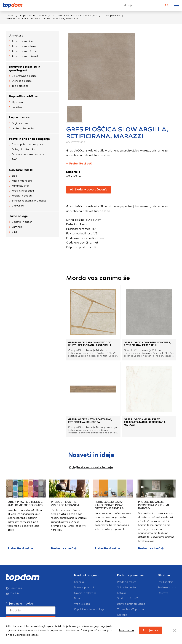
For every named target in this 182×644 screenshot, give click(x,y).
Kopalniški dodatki (22, 191)
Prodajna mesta (127, 582)
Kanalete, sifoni (20, 186)
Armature (16, 36)
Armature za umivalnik (24, 56)
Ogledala (16, 102)
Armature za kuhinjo (23, 46)
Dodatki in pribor (21, 222)
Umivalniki (16, 206)
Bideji (14, 176)
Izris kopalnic (166, 582)
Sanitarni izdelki (21, 170)
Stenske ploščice (20, 81)
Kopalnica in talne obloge (35, 16)
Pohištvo (16, 107)
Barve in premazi (84, 588)
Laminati (16, 227)
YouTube (13, 594)
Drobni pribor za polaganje (26, 145)
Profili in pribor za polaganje (30, 139)
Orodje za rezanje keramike (27, 155)
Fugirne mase (18, 124)
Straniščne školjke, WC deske (28, 201)
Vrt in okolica (82, 604)
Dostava (163, 593)
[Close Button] (175, 630)
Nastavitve (126, 630)
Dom (77, 598)
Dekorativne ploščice (23, 76)
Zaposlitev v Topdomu (130, 609)
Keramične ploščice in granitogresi (77, 16)
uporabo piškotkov (27, 635)
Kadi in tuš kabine (21, 181)
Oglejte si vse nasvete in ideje (91, 467)
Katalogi (122, 593)
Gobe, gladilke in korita (24, 150)
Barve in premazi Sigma (131, 604)
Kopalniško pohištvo (24, 96)
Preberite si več (79, 163)
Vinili (13, 232)
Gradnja (79, 582)
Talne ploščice (112, 16)
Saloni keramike (126, 588)
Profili (14, 160)
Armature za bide (21, 41)
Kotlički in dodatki (21, 196)
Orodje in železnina (85, 593)
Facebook (14, 588)
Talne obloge (18, 216)
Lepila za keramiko (22, 129)
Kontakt (122, 615)
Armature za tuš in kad (24, 51)
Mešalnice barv (167, 588)
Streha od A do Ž (128, 598)
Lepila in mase (19, 117)
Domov (10, 16)
